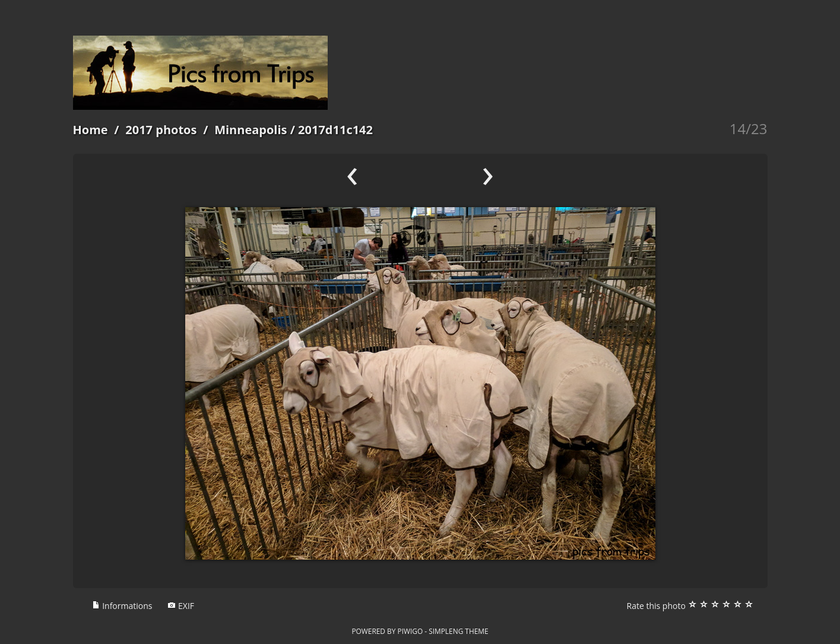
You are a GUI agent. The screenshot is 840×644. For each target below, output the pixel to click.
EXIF (181, 606)
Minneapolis (251, 130)
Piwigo (410, 631)
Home (91, 130)
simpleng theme (458, 631)
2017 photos (161, 130)
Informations (122, 606)
